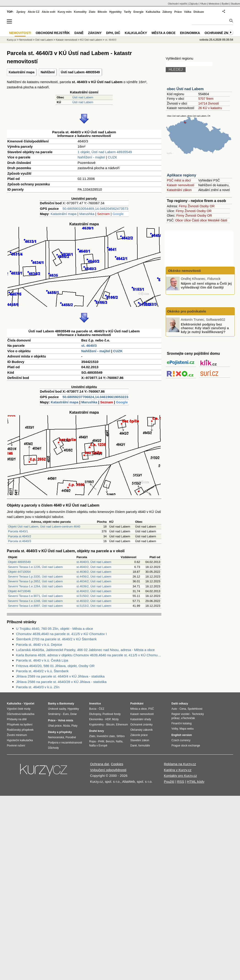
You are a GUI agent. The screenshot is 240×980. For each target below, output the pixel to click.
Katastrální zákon (179, 190)
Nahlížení (48, 72)
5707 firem (206, 99)
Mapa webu (187, 729)
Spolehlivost (195, 709)
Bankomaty (67, 704)
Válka (188, 12)
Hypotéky (115, 12)
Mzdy (116, 719)
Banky (52, 704)
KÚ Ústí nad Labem (91, 40)
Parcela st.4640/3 (20, 541)
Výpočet (29, 704)
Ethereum (122, 725)
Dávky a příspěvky (60, 732)
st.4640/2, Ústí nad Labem (94, 567)
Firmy (183, 206)
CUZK (113, 157)
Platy (74, 726)
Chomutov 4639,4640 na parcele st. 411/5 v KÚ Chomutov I (61, 634)
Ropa (92, 741)
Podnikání (137, 704)
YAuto (203, 4)
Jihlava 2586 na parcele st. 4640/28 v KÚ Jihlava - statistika (61, 682)
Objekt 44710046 (19, 591)
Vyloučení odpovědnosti (108, 770)
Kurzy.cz (12, 40)
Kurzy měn (65, 12)
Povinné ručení (16, 746)
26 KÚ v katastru (210, 108)
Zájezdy (193, 4)
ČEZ (101, 709)
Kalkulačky (136, 33)
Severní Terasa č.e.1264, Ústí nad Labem (35, 586)
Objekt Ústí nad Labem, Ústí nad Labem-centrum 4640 (44, 527)
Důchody (53, 748)
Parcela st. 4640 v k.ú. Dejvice (39, 645)
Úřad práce (55, 726)
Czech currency (181, 740)
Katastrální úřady (141, 719)
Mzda (66, 726)
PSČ (151, 709)
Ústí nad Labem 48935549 (80, 72)
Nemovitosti (26, 40)
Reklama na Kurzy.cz (180, 764)
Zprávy (21, 12)
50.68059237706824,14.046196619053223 (96, 397)
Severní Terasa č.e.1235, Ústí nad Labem (35, 567)
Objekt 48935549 (19, 562)
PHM (101, 741)
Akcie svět (49, 12)
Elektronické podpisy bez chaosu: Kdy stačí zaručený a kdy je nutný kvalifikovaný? (205, 328)
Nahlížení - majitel (91, 157)
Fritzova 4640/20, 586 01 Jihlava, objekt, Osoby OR (55, 666)
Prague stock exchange (186, 746)
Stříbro (120, 736)
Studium (235, 4)
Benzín (110, 741)
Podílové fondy (111, 714)
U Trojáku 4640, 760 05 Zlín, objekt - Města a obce (55, 629)
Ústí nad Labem (83, 97)
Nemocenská (56, 737)
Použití (169, 782)
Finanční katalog (181, 723)
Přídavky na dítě (17, 719)
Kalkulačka (153, 12)
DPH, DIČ (113, 33)
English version (182, 735)
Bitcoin (102, 12)
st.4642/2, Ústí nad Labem (94, 591)
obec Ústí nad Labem (185, 89)
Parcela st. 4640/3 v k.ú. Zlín (38, 687)
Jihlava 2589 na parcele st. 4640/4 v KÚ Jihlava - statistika (60, 676)
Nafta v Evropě (98, 746)
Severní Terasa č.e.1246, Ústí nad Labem (35, 601)
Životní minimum (17, 735)
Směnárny (54, 714)
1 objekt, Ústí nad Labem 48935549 (105, 152)
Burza (93, 709)
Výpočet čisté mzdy (19, 709)
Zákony (167, 12)
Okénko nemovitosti (184, 271)
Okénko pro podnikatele (187, 311)
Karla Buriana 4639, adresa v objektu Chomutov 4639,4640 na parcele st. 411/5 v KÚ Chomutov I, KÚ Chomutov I (89, 655)
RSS (181, 782)
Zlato (92, 12)
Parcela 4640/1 (18, 531)
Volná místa (65, 720)
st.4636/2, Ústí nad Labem (94, 572)
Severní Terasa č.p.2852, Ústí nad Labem (35, 581)
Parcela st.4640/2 (20, 536)
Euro (66, 714)
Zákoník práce (139, 735)
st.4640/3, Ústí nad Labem (94, 562)
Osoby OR (207, 206)
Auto (174, 709)
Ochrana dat (100, 764)
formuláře (144, 746)
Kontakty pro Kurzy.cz (180, 776)
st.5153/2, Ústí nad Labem (94, 606)
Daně (79, 33)
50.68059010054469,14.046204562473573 (96, 209)
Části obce (199, 220)
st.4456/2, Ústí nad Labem (94, 577)
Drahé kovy (97, 731)
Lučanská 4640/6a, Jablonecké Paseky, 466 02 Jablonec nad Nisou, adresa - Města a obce (85, 650)
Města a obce (164, 33)
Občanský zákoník (141, 730)
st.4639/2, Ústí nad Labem (94, 586)
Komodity (80, 12)
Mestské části (217, 220)
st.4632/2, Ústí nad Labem (94, 601)
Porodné (71, 737)
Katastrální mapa (22, 72)
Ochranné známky (221, 33)
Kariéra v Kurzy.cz (178, 770)
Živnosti (193, 206)
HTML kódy (196, 782)
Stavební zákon (140, 740)
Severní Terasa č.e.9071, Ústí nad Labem (35, 596)
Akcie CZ (33, 12)
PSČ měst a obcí (179, 180)
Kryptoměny (96, 725)
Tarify (128, 12)
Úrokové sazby (57, 709)
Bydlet (225, 4)
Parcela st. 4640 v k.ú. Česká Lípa (42, 660)
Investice (95, 704)
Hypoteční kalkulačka (20, 740)
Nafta (119, 741)
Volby (175, 729)
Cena (183, 709)
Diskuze (199, 12)
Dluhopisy (95, 714)
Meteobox (214, 4)
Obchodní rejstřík (178, 4)
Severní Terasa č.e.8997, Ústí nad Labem (35, 606)
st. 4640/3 (89, 345)
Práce (178, 12)
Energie (139, 12)
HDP (108, 719)
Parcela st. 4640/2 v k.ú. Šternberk (42, 671)
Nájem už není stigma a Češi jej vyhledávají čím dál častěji (206, 285)
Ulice (187, 220)
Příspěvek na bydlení (20, 725)
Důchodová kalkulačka (21, 714)
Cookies (117, 764)
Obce (179, 220)
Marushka (87, 214)
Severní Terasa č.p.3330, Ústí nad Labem (35, 577)
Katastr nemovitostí (181, 185)
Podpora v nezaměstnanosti (65, 743)
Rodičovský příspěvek (20, 730)
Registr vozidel (180, 714)
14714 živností (208, 103)
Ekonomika (190, 33)
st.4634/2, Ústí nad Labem (94, 581)
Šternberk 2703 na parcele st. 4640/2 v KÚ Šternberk (56, 639)
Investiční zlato (106, 736)
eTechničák (188, 718)
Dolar (73, 714)
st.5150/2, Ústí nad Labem (94, 596)
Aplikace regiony (181, 175)
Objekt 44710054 (19, 572)
